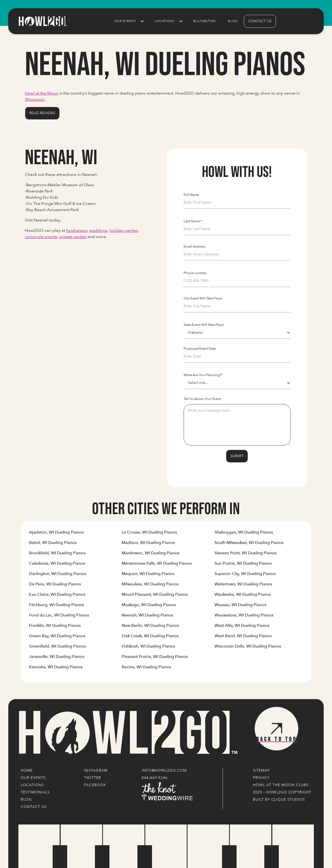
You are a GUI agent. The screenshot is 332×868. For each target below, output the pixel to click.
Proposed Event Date (200, 349)
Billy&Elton (204, 21)
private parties (73, 237)
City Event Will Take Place (203, 298)
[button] (128, 21)
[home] (43, 21)
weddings (98, 231)
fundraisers (77, 231)
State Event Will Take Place (204, 325)
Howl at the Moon (42, 93)
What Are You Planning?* (203, 375)
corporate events (41, 237)
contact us (260, 21)
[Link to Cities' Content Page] (56, 534)
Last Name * (193, 221)
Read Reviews (42, 113)
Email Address (195, 247)
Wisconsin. (35, 99)
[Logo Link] (127, 733)
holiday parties (124, 231)
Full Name (191, 195)
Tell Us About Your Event (202, 399)
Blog (233, 21)
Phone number (195, 273)
